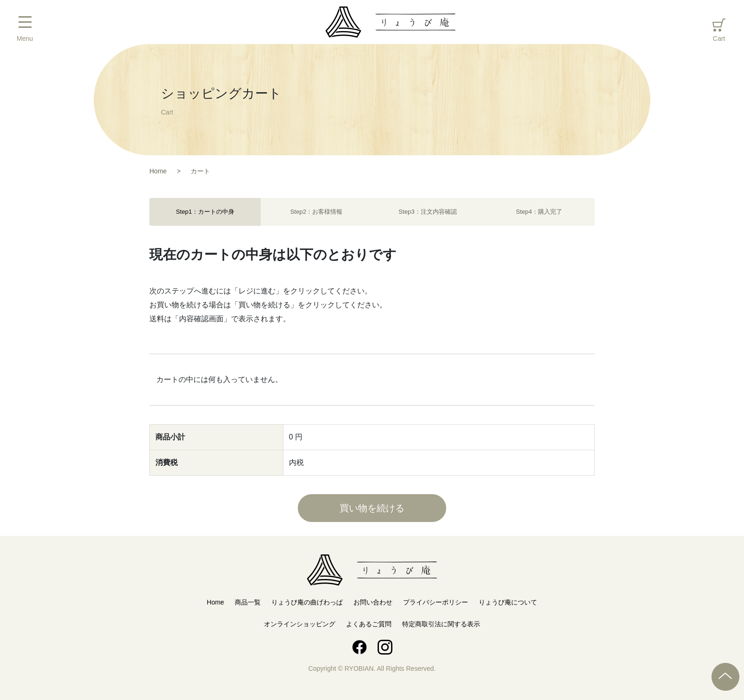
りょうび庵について (508, 602)
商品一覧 (248, 602)
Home (215, 602)
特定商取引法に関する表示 (441, 624)
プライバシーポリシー (436, 602)
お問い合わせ (373, 602)
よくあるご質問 (369, 624)
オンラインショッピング (300, 624)
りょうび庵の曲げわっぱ (307, 602)
